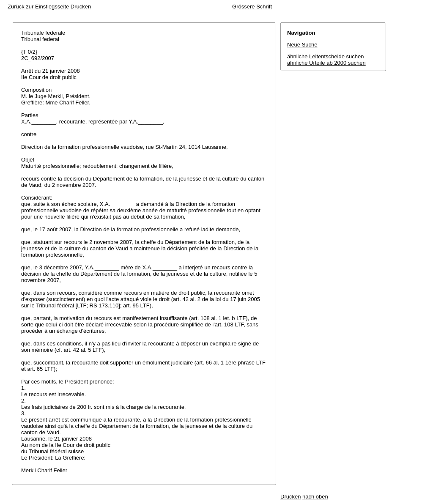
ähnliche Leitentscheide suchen (325, 56)
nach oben (315, 497)
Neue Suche (302, 45)
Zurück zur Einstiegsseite (38, 7)
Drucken (81, 7)
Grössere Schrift (252, 7)
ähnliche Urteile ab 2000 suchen (326, 63)
